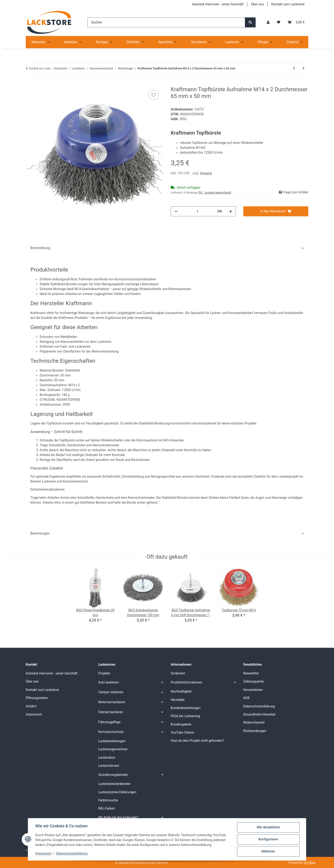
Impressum (44, 854)
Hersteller (178, 700)
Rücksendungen (255, 731)
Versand (206, 173)
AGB (246, 698)
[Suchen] (166, 22)
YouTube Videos (182, 732)
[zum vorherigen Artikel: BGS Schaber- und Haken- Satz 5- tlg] (294, 68)
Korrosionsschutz (111, 732)
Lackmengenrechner (113, 749)
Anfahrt (31, 706)
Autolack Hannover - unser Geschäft (218, 4)
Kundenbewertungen (186, 708)
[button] (268, 22)
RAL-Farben (107, 808)
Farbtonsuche (108, 800)
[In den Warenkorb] (29, 84)
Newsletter (251, 673)
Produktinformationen (186, 682)
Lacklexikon (107, 758)
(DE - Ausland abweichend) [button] (215, 193)
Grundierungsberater (113, 775)
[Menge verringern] (176, 211)
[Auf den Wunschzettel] (154, 95)
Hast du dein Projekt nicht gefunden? (197, 741)
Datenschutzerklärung (72, 854)
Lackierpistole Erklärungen (117, 792)
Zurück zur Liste (40, 68)
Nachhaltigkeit (181, 691)
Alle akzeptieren (268, 827)
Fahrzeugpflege (109, 722)
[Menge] (198, 211)
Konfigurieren (268, 839)
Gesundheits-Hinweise (259, 714)
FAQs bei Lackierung (185, 716)
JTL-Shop (310, 863)
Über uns (257, 4)
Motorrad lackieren (112, 702)
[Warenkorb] (296, 22)
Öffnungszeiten (37, 698)
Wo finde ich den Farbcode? (118, 817)
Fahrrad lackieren (111, 712)
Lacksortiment (109, 766)
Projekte (104, 673)
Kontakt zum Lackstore (288, 4)
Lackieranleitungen (112, 741)
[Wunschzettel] (279, 22)
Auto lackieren (109, 682)
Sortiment (178, 673)
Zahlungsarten (254, 681)
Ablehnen (268, 852)
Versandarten (253, 690)
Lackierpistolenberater (114, 784)
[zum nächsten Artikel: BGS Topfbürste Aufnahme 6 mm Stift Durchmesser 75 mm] (303, 68)
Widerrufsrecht (254, 722)
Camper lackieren (111, 692)
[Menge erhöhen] (231, 211)
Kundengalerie (181, 724)
